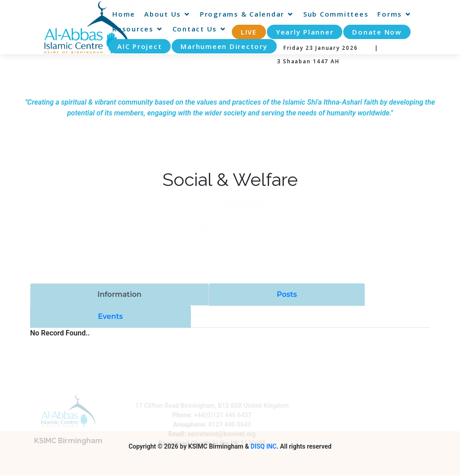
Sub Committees (336, 14)
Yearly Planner (305, 32)
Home (124, 14)
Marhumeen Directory (224, 46)
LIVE (249, 32)
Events (111, 316)
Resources (133, 29)
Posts (287, 294)
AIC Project (139, 46)
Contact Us (195, 29)
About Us (163, 14)
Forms (390, 14)
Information (119, 294)
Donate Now (377, 32)
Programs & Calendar (242, 14)
